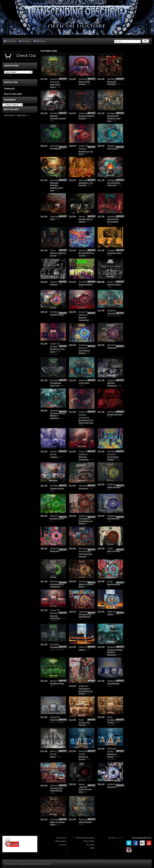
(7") (62, 587)
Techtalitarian (56, 148)
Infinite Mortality (114, 487)
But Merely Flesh (57, 518)
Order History (61, 841)
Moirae (53, 757)
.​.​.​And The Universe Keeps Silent (85, 789)
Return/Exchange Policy (85, 838)
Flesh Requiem (113, 518)
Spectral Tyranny (114, 284)
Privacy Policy (89, 841)
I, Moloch (54, 457)
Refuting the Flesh (115, 414)
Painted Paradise (57, 315)
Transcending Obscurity (142, 838)
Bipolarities (55, 551)
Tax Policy (90, 845)
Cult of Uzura (113, 148)
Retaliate (54, 284)
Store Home (10, 41)
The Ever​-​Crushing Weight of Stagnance (115, 652)
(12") (64, 148)
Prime (52, 219)
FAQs (92, 848)
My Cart (112, 838)
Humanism (112, 787)
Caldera (110, 614)
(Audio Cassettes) (114, 316)
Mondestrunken (114, 584)
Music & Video (13, 94)
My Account (25, 41)
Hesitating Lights (114, 253)
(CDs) (59, 87)
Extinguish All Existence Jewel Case (114, 118)
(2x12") (117, 614)
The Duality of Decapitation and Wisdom (86, 521)
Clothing (9, 89)
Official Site (39, 41)
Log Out (63, 845)
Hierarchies (112, 348)
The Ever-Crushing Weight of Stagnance (58, 416)
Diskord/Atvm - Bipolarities (15, 115)
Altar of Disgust (114, 551)
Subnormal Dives (86, 284)
